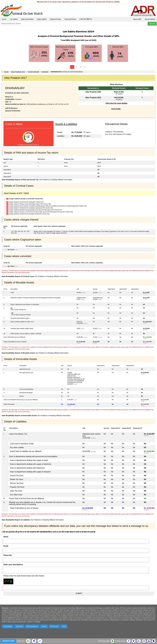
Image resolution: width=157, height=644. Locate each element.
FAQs (64, 626)
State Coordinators (32, 626)
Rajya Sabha (42, 19)
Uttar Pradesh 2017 (18, 72)
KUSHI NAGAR (33, 72)
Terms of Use (54, 626)
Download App (104, 641)
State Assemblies (27, 19)
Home (4, 19)
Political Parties (56, 19)
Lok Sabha (14, 19)
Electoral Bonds (70, 19)
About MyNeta (150, 19)
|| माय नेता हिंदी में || (86, 19)
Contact (44, 626)
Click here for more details (116, 103)
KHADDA (45, 72)
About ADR (137, 19)
